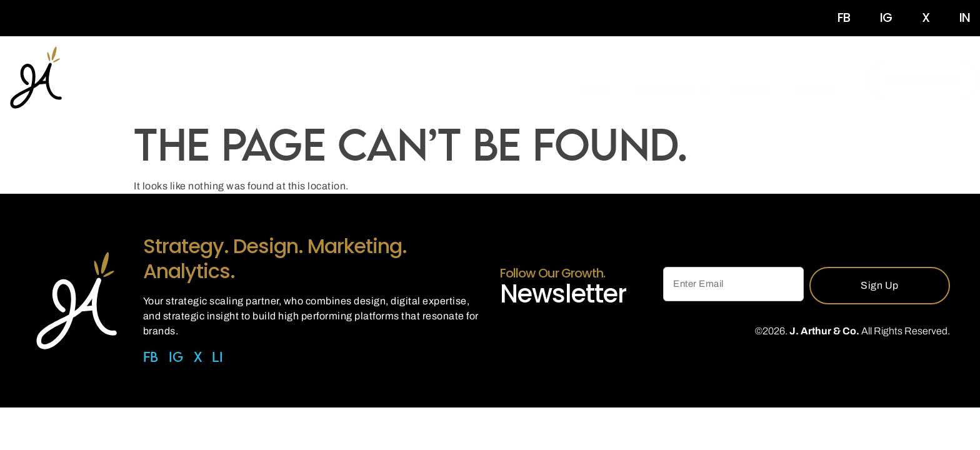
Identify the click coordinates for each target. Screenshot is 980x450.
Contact (815, 80)
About (596, 80)
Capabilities (672, 80)
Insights (752, 80)
